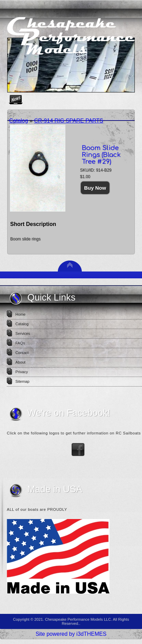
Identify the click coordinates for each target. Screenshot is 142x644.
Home (21, 314)
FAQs (20, 343)
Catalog (19, 121)
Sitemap (22, 381)
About (20, 362)
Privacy (22, 372)
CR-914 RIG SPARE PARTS (69, 121)
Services (23, 333)
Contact (22, 353)
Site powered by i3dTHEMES (71, 634)
